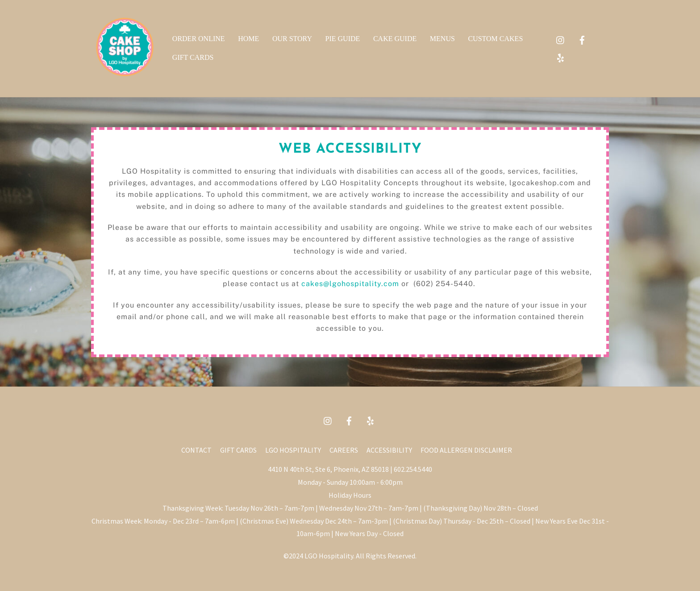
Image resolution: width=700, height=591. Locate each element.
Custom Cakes (495, 39)
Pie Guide (343, 39)
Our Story (292, 39)
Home (248, 39)
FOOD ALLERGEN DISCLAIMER (466, 450)
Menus (442, 39)
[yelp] (561, 56)
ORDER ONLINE (199, 39)
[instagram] (561, 39)
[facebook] (582, 39)
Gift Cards (193, 57)
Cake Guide (395, 39)
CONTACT (196, 450)
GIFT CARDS (238, 450)
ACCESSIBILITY (389, 450)
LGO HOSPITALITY (293, 450)
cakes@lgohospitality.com (350, 284)
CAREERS (344, 450)
